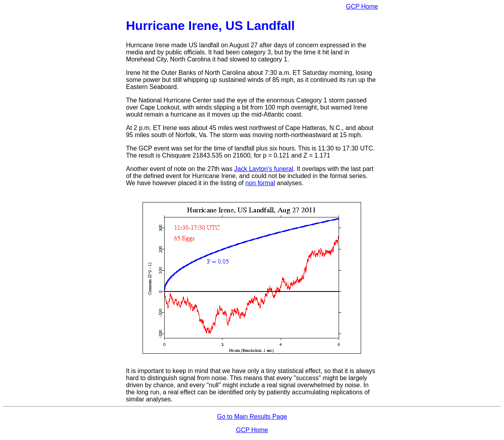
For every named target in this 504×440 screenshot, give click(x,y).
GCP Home (362, 6)
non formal (260, 183)
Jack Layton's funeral (264, 169)
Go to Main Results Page (252, 417)
